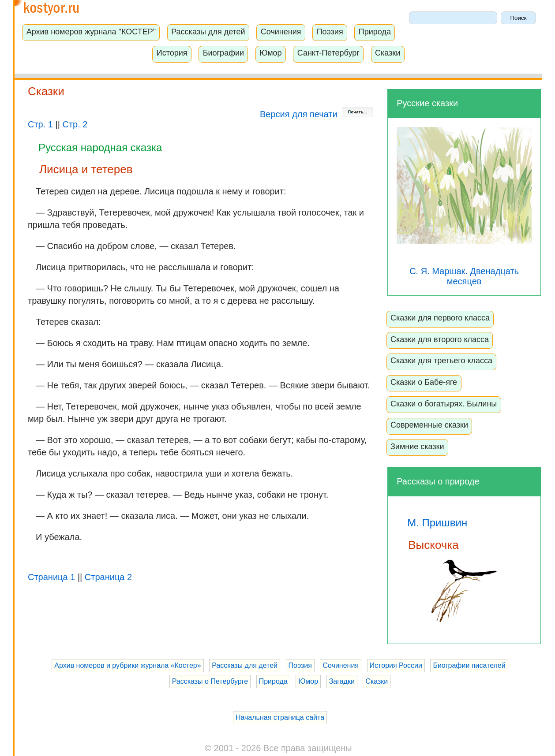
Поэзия (330, 32)
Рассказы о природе (438, 481)
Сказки (388, 53)
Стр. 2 (75, 124)
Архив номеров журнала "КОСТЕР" (91, 32)
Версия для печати (316, 114)
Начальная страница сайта (280, 717)
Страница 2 (108, 577)
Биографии (223, 53)
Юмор (270, 53)
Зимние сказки (417, 447)
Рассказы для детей (208, 32)
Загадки (342, 681)
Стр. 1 (40, 124)
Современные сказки (429, 425)
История (172, 53)
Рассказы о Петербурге (210, 681)
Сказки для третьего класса (441, 361)
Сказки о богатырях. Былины (444, 404)
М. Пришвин (437, 523)
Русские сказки (427, 103)
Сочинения (281, 32)
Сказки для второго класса (440, 339)
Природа (375, 32)
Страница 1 (51, 577)
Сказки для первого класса (440, 318)
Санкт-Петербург (328, 53)
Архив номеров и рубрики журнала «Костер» (127, 665)
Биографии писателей (469, 665)
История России (396, 665)
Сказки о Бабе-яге (424, 382)
